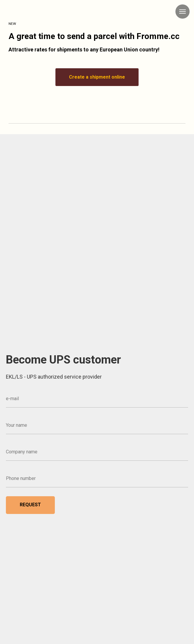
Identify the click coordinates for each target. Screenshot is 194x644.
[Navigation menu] (183, 12)
